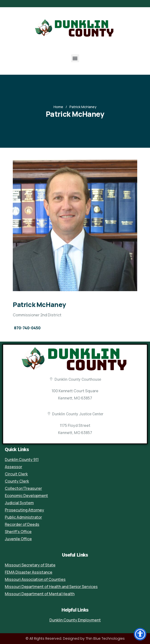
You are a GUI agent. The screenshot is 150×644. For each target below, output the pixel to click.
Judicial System (19, 503)
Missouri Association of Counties (35, 579)
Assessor (14, 467)
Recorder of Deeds (22, 524)
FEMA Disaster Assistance (29, 572)
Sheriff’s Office (18, 532)
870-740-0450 (27, 328)
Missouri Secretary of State (30, 565)
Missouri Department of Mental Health (40, 594)
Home (58, 107)
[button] (75, 58)
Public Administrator (23, 517)
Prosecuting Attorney (24, 510)
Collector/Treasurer (23, 488)
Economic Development (26, 496)
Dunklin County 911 (22, 460)
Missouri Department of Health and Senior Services (51, 587)
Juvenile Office (18, 539)
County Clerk (17, 481)
